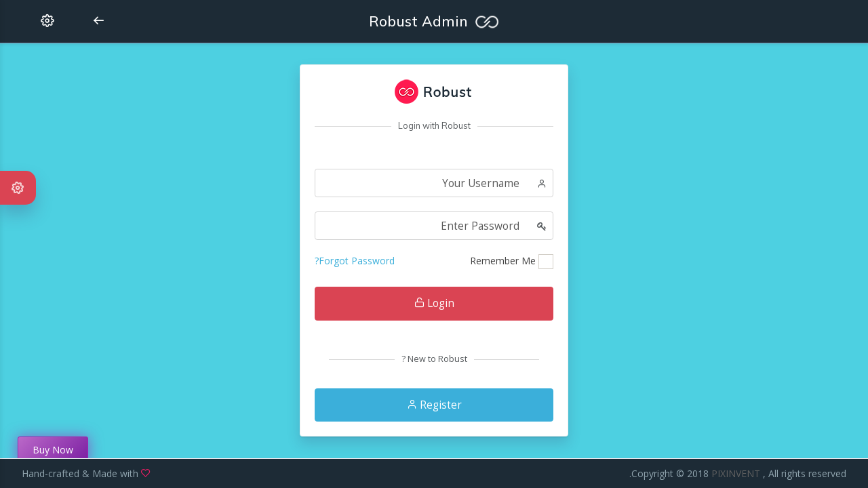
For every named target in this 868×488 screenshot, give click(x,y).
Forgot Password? (355, 261)
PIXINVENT (737, 473)
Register (434, 405)
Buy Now (53, 450)
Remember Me (503, 261)
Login (434, 303)
